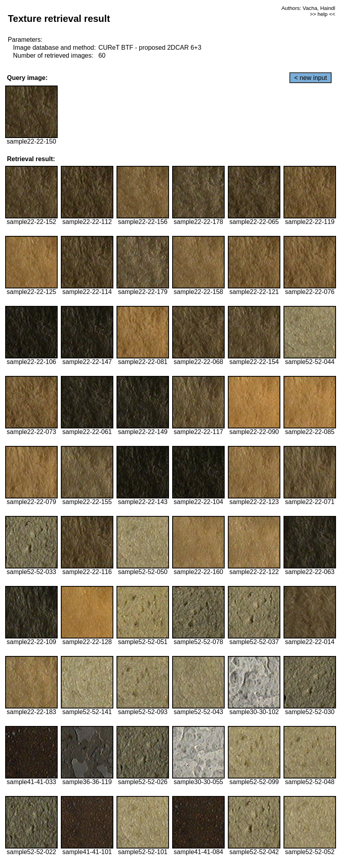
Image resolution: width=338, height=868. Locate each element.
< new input (311, 78)
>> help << (322, 14)
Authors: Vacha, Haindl (308, 8)
